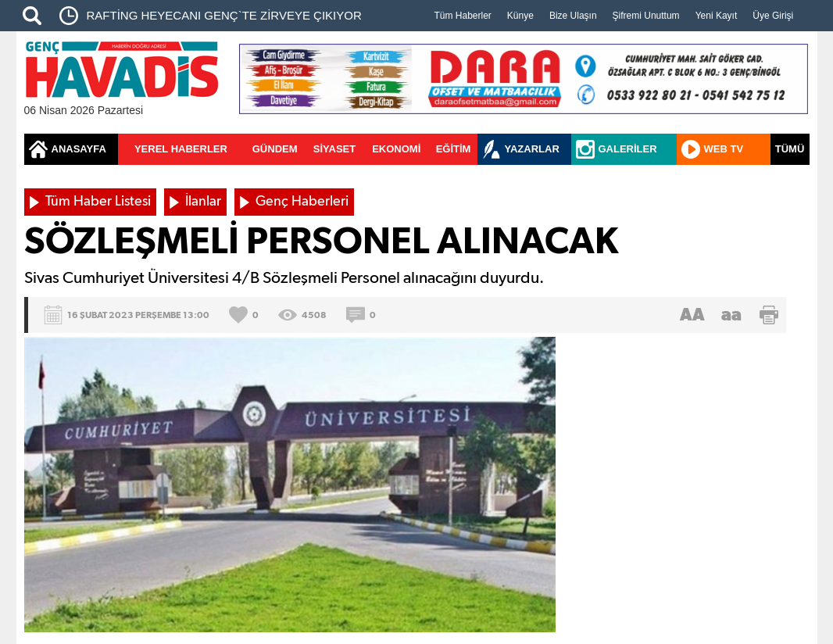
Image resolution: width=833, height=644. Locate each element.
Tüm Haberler (463, 16)
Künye (520, 16)
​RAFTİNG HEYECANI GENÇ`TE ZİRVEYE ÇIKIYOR (224, 15)
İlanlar (203, 202)
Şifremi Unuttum (646, 16)
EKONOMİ (396, 149)
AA (692, 315)
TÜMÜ (790, 149)
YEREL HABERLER (181, 149)
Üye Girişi (773, 16)
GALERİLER (628, 149)
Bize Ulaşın (573, 16)
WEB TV (724, 149)
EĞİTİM (454, 149)
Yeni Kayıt (717, 16)
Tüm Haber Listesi (98, 202)
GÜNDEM (275, 149)
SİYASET (334, 149)
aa (731, 315)
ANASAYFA (79, 149)
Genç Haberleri (302, 202)
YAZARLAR (532, 149)
